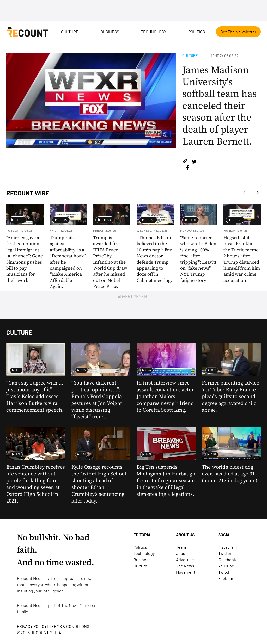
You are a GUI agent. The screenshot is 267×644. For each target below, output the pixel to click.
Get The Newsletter (238, 32)
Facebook (227, 559)
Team (181, 547)
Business (110, 32)
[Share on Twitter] (194, 162)
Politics (197, 32)
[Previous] (256, 194)
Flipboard (227, 578)
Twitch (224, 572)
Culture (70, 32)
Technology (154, 32)
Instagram (227, 547)
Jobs (181, 553)
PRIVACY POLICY (32, 626)
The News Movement (80, 605)
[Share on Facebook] (188, 168)
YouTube (226, 566)
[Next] (246, 194)
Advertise (185, 559)
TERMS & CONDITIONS (69, 626)
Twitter (225, 553)
